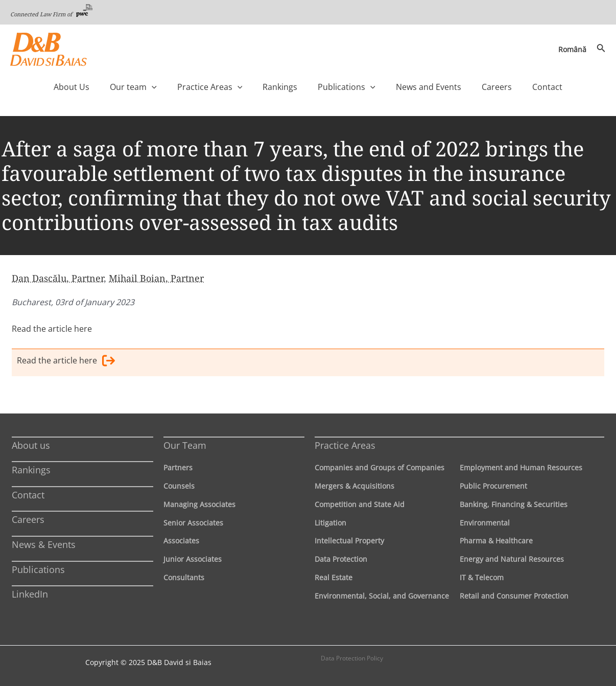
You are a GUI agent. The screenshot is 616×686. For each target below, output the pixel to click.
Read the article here (52, 328)
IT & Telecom (482, 577)
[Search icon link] (601, 49)
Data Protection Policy (352, 658)
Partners (178, 467)
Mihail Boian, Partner (156, 278)
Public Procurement (493, 485)
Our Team (185, 445)
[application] (177, 87)
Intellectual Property (349, 541)
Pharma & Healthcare (496, 541)
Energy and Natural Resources (512, 559)
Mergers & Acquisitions (354, 485)
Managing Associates (199, 504)
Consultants (184, 577)
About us (31, 445)
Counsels (179, 485)
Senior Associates (193, 522)
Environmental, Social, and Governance (382, 595)
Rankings (31, 470)
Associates (181, 541)
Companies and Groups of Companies (380, 467)
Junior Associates (193, 559)
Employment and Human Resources (521, 467)
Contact (28, 494)
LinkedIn (30, 594)
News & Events (44, 544)
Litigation (330, 522)
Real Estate (334, 577)
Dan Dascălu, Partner (58, 278)
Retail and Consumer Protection (514, 595)
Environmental (485, 522)
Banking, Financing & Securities (514, 504)
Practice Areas (345, 445)
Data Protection (341, 559)
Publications (38, 569)
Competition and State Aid (360, 504)
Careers (28, 519)
